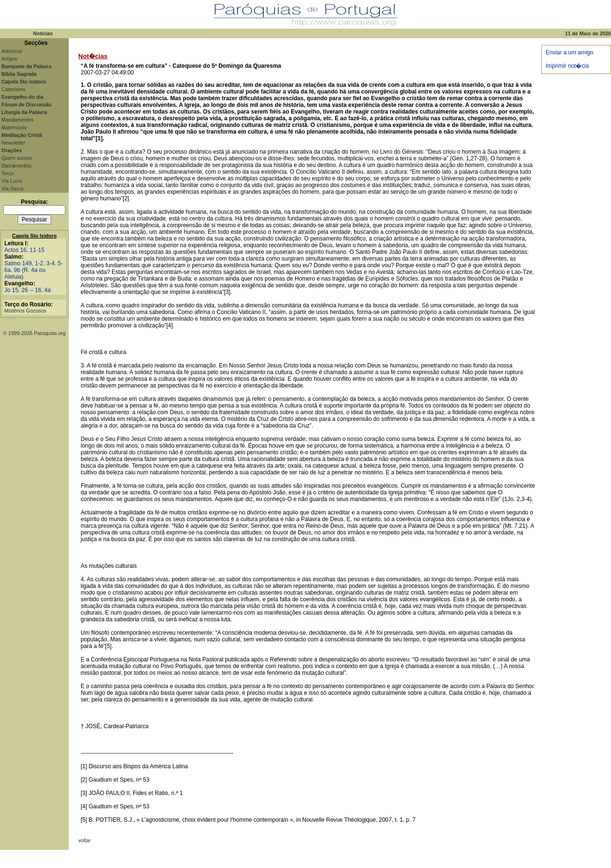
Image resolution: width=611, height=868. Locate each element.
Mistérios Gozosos (25, 311)
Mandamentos (18, 120)
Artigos (9, 59)
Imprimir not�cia (567, 66)
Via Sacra (12, 188)
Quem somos (16, 158)
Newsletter (13, 143)
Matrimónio (14, 127)
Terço (8, 173)
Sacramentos (16, 166)
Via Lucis (12, 181)
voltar (84, 840)
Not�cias (93, 56)
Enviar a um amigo (569, 52)
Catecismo (13, 89)
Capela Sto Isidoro (34, 236)
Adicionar (12, 51)
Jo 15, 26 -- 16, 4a (27, 290)
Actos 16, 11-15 (24, 250)
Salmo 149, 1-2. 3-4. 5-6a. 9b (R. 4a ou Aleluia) (34, 270)
